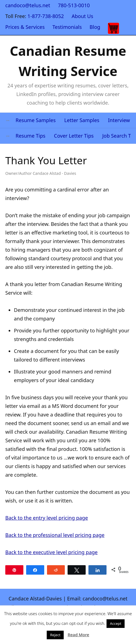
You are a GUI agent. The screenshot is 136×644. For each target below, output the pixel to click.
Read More (78, 635)
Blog (95, 27)
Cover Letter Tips (74, 136)
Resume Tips (30, 136)
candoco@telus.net (28, 5)
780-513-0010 (74, 5)
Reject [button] (55, 635)
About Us (83, 16)
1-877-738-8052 (46, 16)
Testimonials (67, 27)
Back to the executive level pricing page (51, 552)
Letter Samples (82, 120)
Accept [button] (116, 623)
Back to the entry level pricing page (47, 518)
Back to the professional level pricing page (55, 535)
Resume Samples (36, 120)
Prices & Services (25, 27)
